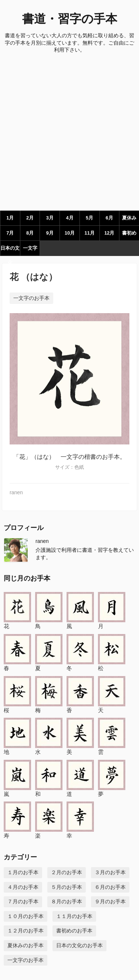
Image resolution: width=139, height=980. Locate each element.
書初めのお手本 (74, 931)
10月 (70, 233)
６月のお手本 (110, 887)
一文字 (30, 248)
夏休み (129, 218)
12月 (109, 233)
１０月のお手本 (26, 916)
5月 (89, 218)
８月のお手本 (67, 901)
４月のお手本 (23, 887)
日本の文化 (10, 250)
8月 (30, 233)
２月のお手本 (67, 872)
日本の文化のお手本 (79, 945)
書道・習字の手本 (70, 19)
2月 (30, 218)
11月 (90, 233)
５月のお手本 (67, 887)
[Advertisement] (69, 134)
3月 (50, 218)
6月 (109, 218)
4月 (69, 218)
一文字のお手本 (31, 298)
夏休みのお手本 (26, 945)
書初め (129, 233)
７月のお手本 (23, 901)
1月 (10, 218)
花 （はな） (33, 277)
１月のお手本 (23, 872)
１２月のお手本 (26, 931)
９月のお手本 (110, 901)
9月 (50, 233)
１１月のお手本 (74, 916)
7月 (10, 233)
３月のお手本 (110, 872)
